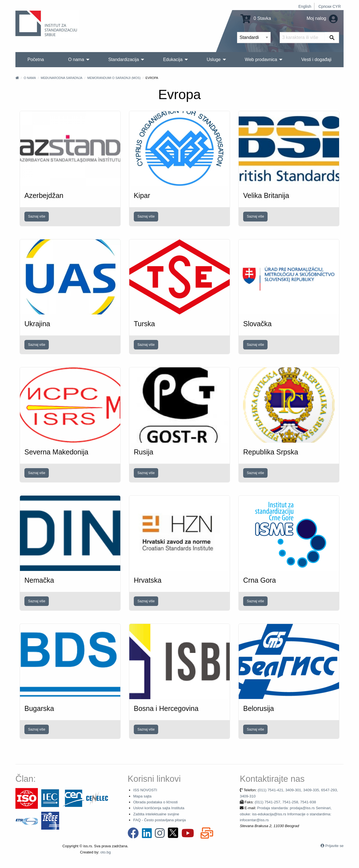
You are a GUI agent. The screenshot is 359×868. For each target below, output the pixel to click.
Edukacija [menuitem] (173, 60)
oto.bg (106, 852)
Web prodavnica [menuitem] (261, 60)
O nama (30, 78)
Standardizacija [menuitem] (124, 60)
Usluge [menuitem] (214, 60)
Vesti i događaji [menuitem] (316, 60)
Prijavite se (334, 846)
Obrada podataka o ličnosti (156, 802)
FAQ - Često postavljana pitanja (159, 820)
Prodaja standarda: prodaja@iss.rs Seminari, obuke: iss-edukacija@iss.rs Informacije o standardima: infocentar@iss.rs (286, 814)
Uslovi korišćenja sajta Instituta (159, 808)
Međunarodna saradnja (62, 78)
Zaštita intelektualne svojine (156, 814)
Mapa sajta (142, 796)
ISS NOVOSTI (145, 790)
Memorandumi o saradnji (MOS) (114, 78)
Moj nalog (322, 18)
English (305, 6)
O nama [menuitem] (76, 60)
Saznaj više (37, 216)
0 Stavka (256, 18)
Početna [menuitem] (36, 60)
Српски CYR (330, 6)
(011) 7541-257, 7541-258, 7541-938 (285, 802)
